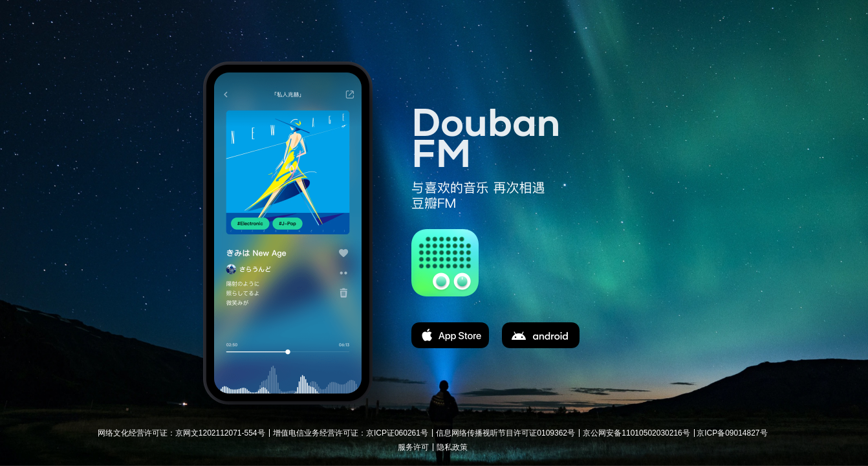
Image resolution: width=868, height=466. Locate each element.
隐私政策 (452, 447)
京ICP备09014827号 (732, 433)
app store (450, 335)
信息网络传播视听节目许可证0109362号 (505, 433)
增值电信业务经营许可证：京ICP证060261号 (351, 433)
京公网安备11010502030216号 (636, 433)
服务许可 (413, 447)
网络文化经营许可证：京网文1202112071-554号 (181, 433)
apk (541, 335)
